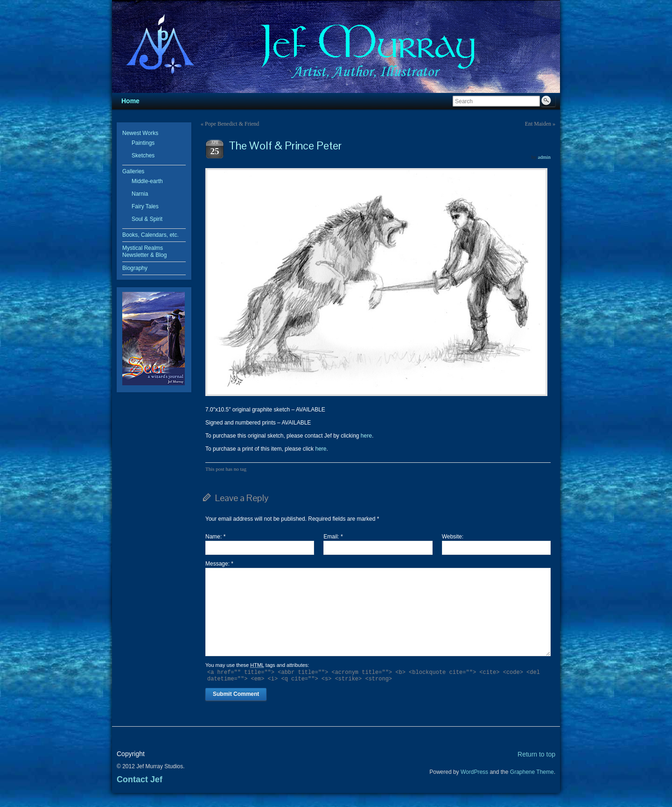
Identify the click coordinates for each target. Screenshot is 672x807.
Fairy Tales (145, 206)
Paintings (143, 143)
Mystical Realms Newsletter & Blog (144, 251)
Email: (333, 537)
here (366, 436)
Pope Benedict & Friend (232, 124)
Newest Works (140, 133)
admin (545, 157)
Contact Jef (140, 779)
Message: (219, 564)
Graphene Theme (532, 772)
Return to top (536, 754)
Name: (215, 537)
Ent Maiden (538, 124)
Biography (135, 268)
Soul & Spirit (147, 219)
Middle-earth (147, 181)
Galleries (133, 171)
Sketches (143, 156)
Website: (453, 537)
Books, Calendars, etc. (150, 235)
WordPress (474, 772)
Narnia (140, 194)
